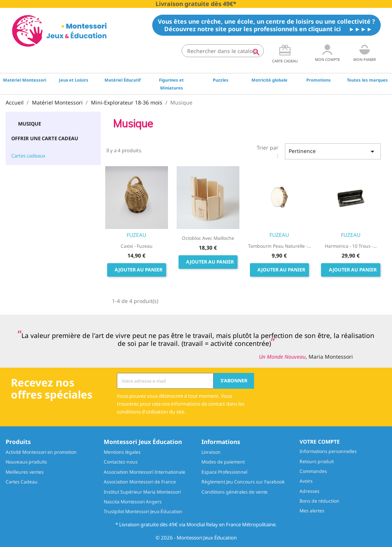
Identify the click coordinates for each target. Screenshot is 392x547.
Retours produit (317, 461)
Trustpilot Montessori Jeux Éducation (143, 511)
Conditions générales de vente (235, 492)
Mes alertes (312, 511)
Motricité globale (269, 80)
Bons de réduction (319, 501)
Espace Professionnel (224, 472)
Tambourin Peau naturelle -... (279, 246)
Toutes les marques (367, 80)
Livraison (211, 452)
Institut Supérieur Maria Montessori (142, 492)
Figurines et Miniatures (171, 84)
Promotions (319, 80)
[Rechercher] (223, 51)
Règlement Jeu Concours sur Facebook (243, 482)
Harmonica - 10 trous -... (351, 246)
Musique (30, 124)
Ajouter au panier (138, 270)
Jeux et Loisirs (74, 80)
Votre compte (320, 442)
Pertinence (333, 152)
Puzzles (221, 80)
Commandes (313, 471)
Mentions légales (122, 452)
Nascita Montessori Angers (133, 502)
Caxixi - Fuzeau (137, 246)
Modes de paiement (223, 462)
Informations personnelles (328, 451)
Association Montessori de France (140, 482)
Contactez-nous (121, 462)
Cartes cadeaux (28, 156)
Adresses (310, 491)
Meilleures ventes (25, 472)
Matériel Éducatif (123, 80)
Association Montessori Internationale (145, 472)
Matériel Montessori (25, 80)
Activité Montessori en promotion (41, 452)
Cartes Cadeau (22, 482)
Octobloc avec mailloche (208, 238)
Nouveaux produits (26, 462)
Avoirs (306, 481)
